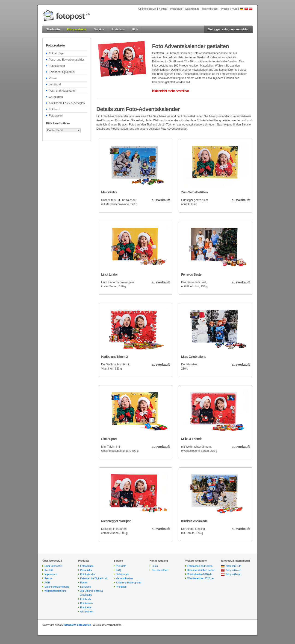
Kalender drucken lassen (201, 570)
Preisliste (121, 566)
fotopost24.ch (233, 570)
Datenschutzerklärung (57, 587)
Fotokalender (57, 66)
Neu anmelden (160, 570)
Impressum (176, 9)
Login (155, 566)
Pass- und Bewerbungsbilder (66, 60)
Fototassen (56, 116)
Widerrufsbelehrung (56, 591)
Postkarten (86, 607)
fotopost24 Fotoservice (77, 625)
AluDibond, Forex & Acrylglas (67, 103)
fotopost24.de (234, 566)
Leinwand (55, 85)
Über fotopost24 (147, 9)
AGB (234, 9)
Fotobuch (55, 109)
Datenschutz (192, 9)
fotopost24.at (233, 574)
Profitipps (121, 587)
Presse (225, 9)
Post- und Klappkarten (63, 91)
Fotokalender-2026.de (200, 574)
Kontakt (163, 9)
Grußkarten (56, 97)
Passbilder (86, 570)
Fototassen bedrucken (200, 566)
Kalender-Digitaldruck (62, 72)
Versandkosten (124, 578)
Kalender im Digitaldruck (94, 578)
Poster (53, 78)
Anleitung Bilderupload (129, 583)
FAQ (118, 570)
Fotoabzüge (56, 53)
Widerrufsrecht (210, 9)
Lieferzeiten (122, 574)
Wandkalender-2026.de (201, 578)
